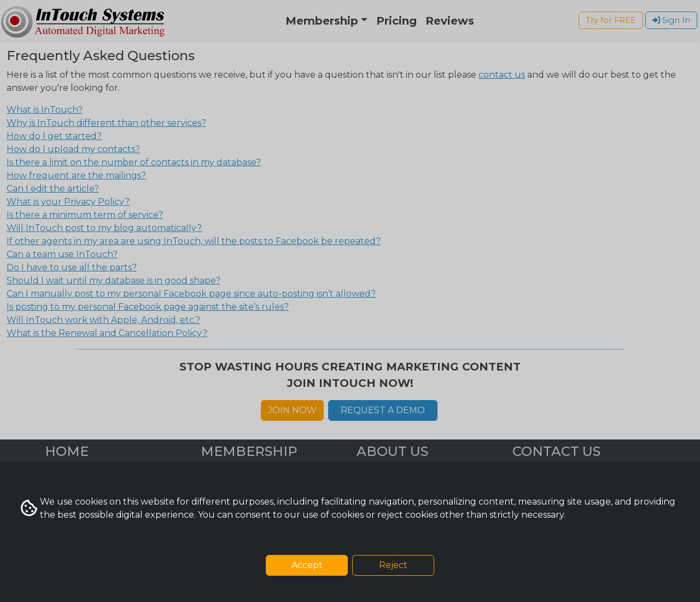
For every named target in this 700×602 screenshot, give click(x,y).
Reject (393, 565)
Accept (307, 565)
